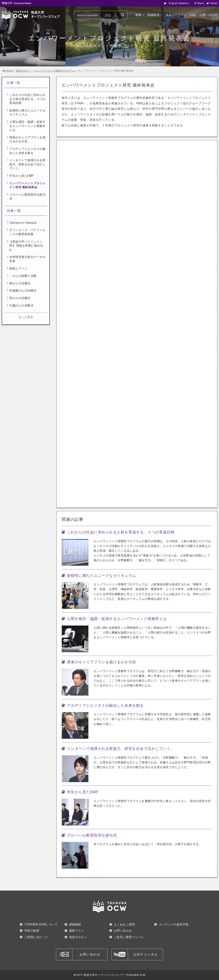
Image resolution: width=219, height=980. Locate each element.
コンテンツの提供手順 (172, 924)
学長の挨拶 (30, 931)
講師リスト (74, 931)
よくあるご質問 (122, 924)
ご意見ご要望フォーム (127, 937)
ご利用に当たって (34, 937)
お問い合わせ (208, 15)
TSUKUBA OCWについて (39, 924)
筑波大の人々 (176, 15)
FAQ (193, 15)
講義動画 (155, 15)
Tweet (211, 3)
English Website (175, 3)
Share (198, 3)
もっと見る (26, 317)
